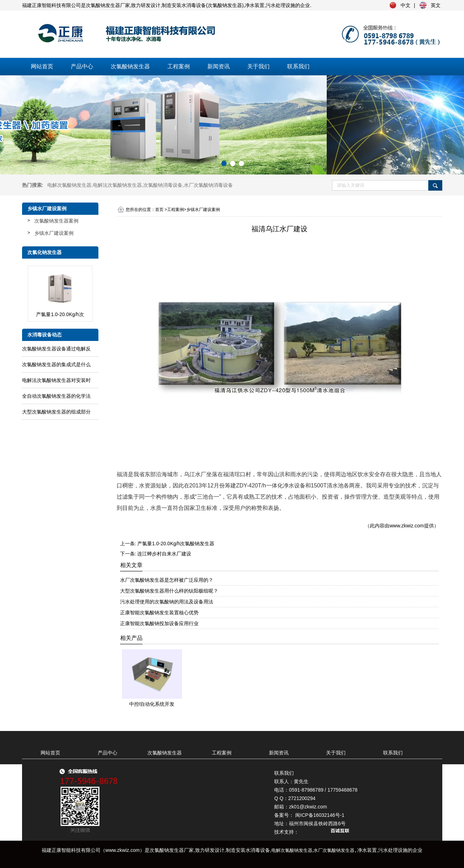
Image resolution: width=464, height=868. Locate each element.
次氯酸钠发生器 (130, 66)
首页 (159, 210)
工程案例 (179, 66)
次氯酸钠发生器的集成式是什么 (56, 364)
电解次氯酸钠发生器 (69, 185)
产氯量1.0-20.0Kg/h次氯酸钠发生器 (176, 544)
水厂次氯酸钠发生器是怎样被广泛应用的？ (167, 580)
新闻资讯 (219, 66)
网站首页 (42, 66)
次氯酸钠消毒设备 (163, 185)
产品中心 (82, 66)
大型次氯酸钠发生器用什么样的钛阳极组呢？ (169, 591)
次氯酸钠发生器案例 (56, 221)
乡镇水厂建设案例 (54, 233)
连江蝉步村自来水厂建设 (164, 554)
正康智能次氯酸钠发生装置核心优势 (159, 613)
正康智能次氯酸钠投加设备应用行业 (159, 623)
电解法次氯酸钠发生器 (117, 185)
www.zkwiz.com (407, 526)
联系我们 (298, 66)
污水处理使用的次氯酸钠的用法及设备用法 (167, 602)
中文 (406, 5)
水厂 (208, 185)
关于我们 (258, 66)
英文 (436, 5)
